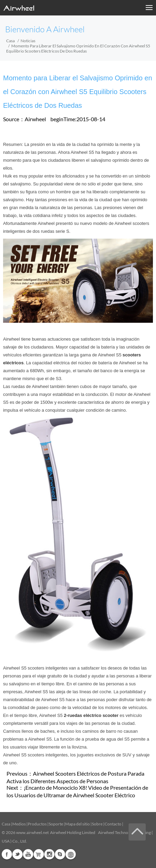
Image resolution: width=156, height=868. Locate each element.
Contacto (113, 824)
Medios (19, 824)
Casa (10, 41)
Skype (60, 854)
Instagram (49, 854)
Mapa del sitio (77, 824)
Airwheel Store (39, 854)
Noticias (28, 41)
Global (71, 854)
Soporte (56, 824)
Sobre (97, 824)
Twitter (17, 854)
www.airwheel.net (32, 832)
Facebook (7, 854)
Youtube (28, 854)
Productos (37, 824)
